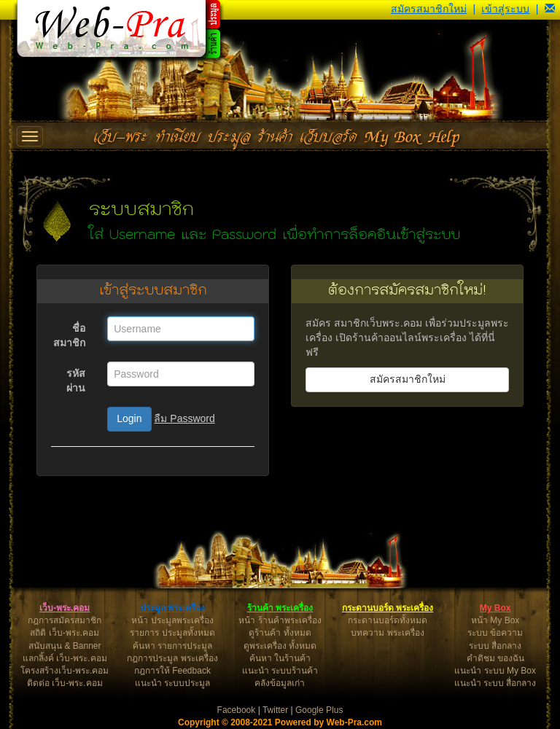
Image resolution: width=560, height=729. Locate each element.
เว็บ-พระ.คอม (65, 608)
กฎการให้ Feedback (172, 671)
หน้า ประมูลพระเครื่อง (172, 620)
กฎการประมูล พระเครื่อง (172, 658)
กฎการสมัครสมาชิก (65, 620)
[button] (550, 9)
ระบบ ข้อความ (495, 633)
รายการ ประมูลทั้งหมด (172, 633)
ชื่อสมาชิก (69, 335)
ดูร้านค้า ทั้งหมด (280, 633)
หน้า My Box (495, 620)
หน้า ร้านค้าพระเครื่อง (280, 620)
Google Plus (319, 710)
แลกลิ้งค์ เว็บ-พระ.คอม (65, 658)
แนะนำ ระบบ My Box (495, 671)
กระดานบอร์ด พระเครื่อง (388, 608)
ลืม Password (184, 418)
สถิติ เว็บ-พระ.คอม (65, 633)
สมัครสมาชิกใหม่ (429, 9)
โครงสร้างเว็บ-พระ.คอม (65, 671)
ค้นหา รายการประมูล (172, 646)
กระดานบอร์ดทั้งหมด (388, 620)
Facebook (237, 710)
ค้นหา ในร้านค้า (280, 658)
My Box (495, 608)
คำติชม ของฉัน (495, 658)
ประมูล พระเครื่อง (172, 608)
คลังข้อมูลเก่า (280, 683)
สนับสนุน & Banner (65, 646)
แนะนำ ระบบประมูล (172, 683)
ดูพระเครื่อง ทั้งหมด (280, 646)
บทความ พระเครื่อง (387, 633)
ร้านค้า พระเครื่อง (280, 608)
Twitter (275, 710)
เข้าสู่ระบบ (505, 9)
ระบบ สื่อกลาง (495, 646)
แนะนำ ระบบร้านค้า (280, 671)
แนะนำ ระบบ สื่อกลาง (495, 683)
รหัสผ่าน (76, 381)
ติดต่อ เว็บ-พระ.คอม (65, 683)
